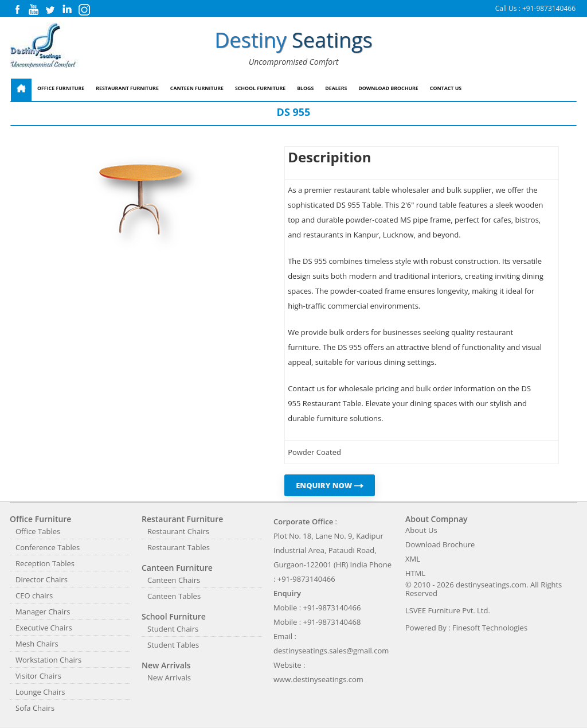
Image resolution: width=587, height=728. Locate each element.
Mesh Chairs (37, 644)
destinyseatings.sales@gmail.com (331, 651)
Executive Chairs (44, 628)
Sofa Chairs (35, 708)
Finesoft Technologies (490, 628)
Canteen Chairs (174, 580)
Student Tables (173, 645)
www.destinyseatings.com (318, 679)
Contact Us (446, 88)
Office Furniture (61, 88)
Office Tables (38, 531)
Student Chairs (173, 629)
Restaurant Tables (179, 547)
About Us (421, 530)
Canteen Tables (174, 596)
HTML (415, 573)
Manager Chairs (43, 612)
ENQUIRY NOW (330, 485)
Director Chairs (42, 579)
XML (413, 559)
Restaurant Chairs (178, 531)
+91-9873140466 (549, 8)
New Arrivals (169, 678)
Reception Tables (45, 563)
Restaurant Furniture (127, 88)
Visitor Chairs (38, 676)
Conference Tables (48, 547)
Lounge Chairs (40, 692)
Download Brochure (388, 88)
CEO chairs (34, 595)
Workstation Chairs (48, 660)
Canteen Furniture (197, 88)
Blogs (305, 88)
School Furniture (260, 88)
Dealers (336, 88)
